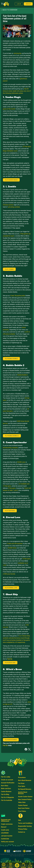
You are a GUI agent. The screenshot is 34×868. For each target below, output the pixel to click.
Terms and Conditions (25, 823)
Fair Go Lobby (6, 777)
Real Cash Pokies (24, 808)
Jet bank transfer (7, 836)
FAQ (19, 820)
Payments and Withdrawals (6, 820)
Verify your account (7, 842)
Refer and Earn (6, 789)
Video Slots (22, 802)
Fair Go (10, 659)
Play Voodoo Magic (11, 180)
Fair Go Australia (7, 800)
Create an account (7, 780)
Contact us (22, 832)
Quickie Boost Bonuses (23, 793)
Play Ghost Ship (10, 663)
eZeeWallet (5, 833)
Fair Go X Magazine (7, 797)
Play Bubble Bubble (11, 359)
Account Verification (8, 783)
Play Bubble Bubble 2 (12, 436)
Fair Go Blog (5, 794)
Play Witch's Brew (11, 740)
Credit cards (5, 830)
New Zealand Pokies (25, 799)
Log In (19, 4)
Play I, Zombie (9, 269)
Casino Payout (23, 805)
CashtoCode (5, 839)
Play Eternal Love (11, 588)
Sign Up (28, 4)
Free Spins (22, 786)
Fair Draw (21, 783)
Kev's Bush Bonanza (25, 780)
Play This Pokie (10, 511)
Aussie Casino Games (25, 797)
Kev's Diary (5, 786)
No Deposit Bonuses (25, 789)
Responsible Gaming (25, 826)
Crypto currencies (7, 824)
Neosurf (4, 827)
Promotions (22, 777)
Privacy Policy (23, 829)
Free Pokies (22, 811)
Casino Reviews (6, 792)
